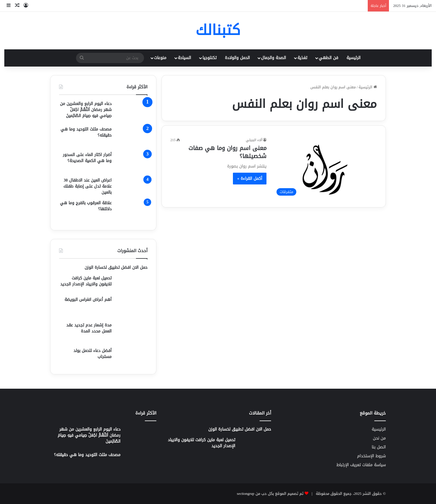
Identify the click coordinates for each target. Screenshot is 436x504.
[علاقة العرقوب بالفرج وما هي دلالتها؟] (132, 211)
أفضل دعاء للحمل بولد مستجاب (93, 354)
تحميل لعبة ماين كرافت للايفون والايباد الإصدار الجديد (86, 281)
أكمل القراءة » (250, 179)
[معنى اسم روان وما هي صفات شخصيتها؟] (325, 168)
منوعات (160, 58)
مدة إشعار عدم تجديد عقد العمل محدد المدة (89, 328)
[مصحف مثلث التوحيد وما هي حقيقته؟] (132, 137)
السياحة (184, 58)
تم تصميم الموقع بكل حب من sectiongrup (270, 494)
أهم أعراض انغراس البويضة (88, 300)
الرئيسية (354, 58)
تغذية (302, 58)
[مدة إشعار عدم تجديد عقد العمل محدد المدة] (132, 333)
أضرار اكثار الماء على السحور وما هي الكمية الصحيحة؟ (87, 158)
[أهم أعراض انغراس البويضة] (132, 307)
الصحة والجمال (274, 58)
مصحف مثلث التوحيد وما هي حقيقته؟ (86, 132)
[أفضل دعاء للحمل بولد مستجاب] (132, 357)
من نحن (379, 438)
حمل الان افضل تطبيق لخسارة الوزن (116, 267)
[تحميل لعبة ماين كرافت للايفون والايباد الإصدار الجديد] (132, 284)
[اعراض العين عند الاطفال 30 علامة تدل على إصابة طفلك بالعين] (132, 186)
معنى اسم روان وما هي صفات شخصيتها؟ (227, 152)
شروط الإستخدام (371, 456)
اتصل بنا (379, 447)
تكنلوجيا (210, 58)
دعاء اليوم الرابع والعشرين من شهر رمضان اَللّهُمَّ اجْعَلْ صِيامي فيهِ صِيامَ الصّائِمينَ (86, 110)
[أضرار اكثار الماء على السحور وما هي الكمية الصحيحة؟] (132, 163)
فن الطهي (328, 58)
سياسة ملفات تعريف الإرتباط (361, 465)
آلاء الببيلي (254, 140)
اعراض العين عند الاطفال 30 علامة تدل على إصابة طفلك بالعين (87, 186)
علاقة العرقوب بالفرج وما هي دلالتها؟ (86, 206)
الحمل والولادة (237, 58)
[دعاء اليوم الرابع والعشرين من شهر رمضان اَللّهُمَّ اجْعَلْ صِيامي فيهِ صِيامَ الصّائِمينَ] (132, 111)
